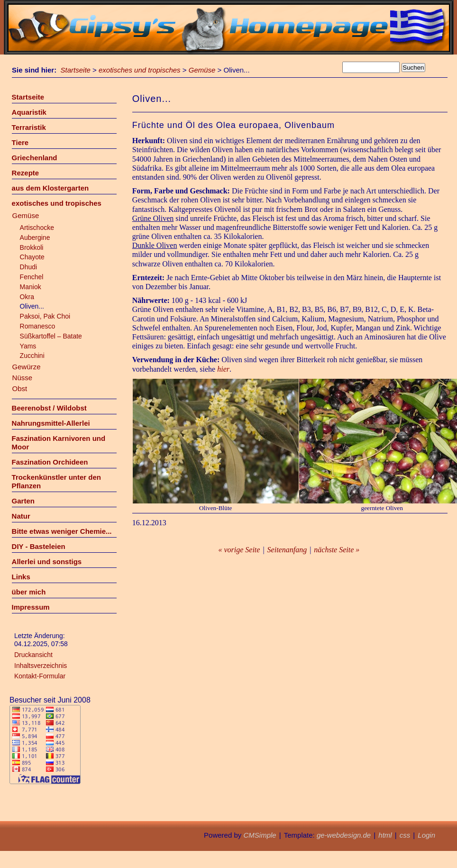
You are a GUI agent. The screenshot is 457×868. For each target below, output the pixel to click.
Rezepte (26, 173)
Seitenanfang (287, 550)
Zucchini (32, 356)
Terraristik (29, 127)
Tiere (20, 142)
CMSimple (260, 835)
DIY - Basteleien (39, 546)
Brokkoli (32, 247)
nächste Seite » (337, 550)
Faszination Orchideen (50, 462)
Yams (28, 346)
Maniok (31, 287)
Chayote (32, 257)
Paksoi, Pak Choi (45, 316)
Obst (20, 388)
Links (21, 577)
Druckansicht (33, 655)
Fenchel (32, 277)
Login (426, 835)
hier (223, 369)
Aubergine (35, 238)
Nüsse (23, 378)
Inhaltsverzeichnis (41, 666)
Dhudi (29, 267)
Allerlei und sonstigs (47, 562)
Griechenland (35, 158)
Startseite (76, 70)
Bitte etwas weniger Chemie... (62, 531)
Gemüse (202, 70)
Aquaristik (29, 112)
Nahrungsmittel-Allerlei (51, 423)
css (405, 835)
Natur (21, 516)
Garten (23, 501)
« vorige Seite (239, 550)
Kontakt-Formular (40, 676)
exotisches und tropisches (140, 70)
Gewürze (27, 367)
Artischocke (37, 228)
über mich (29, 592)
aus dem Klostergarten (50, 188)
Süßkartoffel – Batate (51, 336)
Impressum (31, 607)
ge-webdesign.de (344, 835)
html (385, 835)
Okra (27, 297)
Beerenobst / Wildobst (49, 408)
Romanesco (38, 326)
